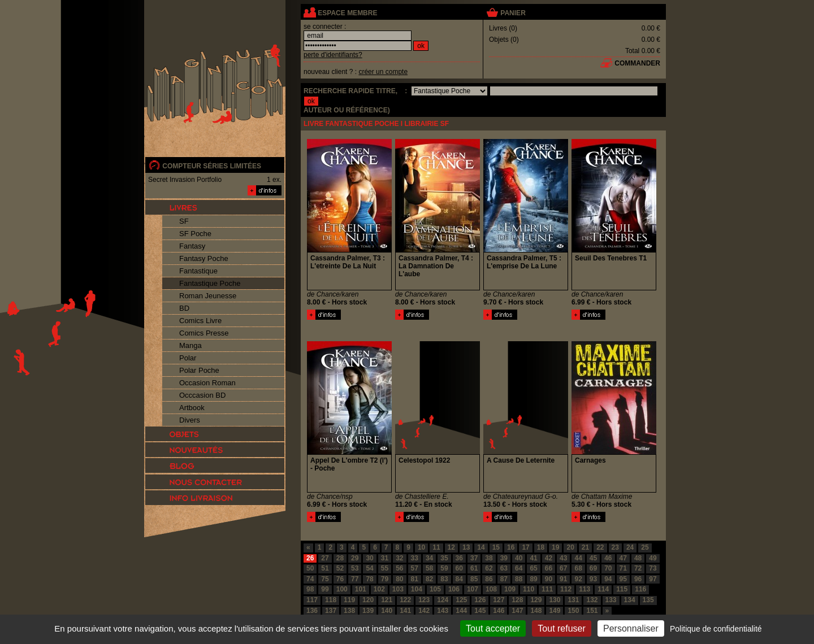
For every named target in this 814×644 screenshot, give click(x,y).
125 (461, 600)
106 (454, 589)
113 (584, 589)
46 (608, 558)
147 (517, 611)
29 (355, 558)
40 (519, 558)
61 (474, 568)
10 (421, 547)
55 (385, 568)
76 (340, 579)
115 (622, 589)
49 (653, 558)
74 (310, 579)
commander (637, 63)
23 (615, 547)
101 (361, 589)
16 (511, 547)
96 (638, 579)
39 (504, 558)
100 (342, 589)
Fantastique (198, 271)
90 (549, 579)
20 (570, 547)
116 (640, 589)
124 (443, 600)
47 (623, 558)
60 (459, 568)
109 (510, 589)
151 (592, 611)
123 (424, 600)
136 (312, 611)
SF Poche (195, 234)
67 (563, 568)
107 (473, 589)
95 (623, 579)
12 (451, 547)
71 (623, 568)
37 (474, 558)
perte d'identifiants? (333, 55)
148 (536, 611)
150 (573, 611)
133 (611, 600)
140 (387, 611)
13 (466, 547)
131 (573, 600)
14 (481, 547)
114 (603, 589)
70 (608, 568)
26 (310, 558)
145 (480, 611)
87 (504, 579)
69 (593, 568)
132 (592, 600)
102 (379, 589)
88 (519, 579)
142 (424, 611)
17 (525, 547)
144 (461, 611)
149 (555, 611)
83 (444, 579)
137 (331, 611)
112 (566, 589)
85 (474, 579)
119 (349, 600)
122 (405, 600)
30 (369, 558)
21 (585, 547)
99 (325, 589)
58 (429, 568)
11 (436, 547)
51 (325, 568)
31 (385, 558)
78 (369, 579)
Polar (188, 358)
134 (630, 600)
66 (549, 568)
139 (368, 611)
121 (387, 600)
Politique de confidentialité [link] (716, 629)
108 (491, 589)
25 (645, 547)
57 (415, 568)
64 (519, 568)
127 (499, 600)
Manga (190, 345)
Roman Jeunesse (208, 296)
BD (184, 308)
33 (415, 558)
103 (398, 589)
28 (340, 558)
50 (310, 568)
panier (513, 13)
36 (459, 558)
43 (563, 558)
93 (593, 579)
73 (653, 568)
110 (529, 589)
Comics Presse (204, 333)
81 (415, 579)
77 (355, 579)
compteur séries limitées (212, 166)
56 (399, 568)
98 (310, 589)
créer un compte (383, 72)
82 (429, 579)
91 (563, 579)
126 (480, 600)
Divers (190, 420)
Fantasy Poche (204, 258)
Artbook (192, 408)
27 (325, 558)
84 (459, 579)
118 (331, 600)
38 (489, 558)
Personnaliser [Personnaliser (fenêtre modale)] (631, 628)
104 (417, 589)
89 (533, 579)
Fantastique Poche (210, 283)
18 (541, 547)
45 (593, 558)
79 (385, 579)
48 (638, 558)
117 (312, 600)
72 (638, 568)
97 (653, 579)
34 (429, 558)
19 (555, 547)
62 (489, 568)
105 (435, 589)
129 (536, 600)
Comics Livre (200, 321)
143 (443, 611)
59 (444, 568)
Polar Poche (199, 370)
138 (349, 611)
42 (549, 558)
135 (648, 600)
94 (608, 579)
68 (578, 568)
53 (355, 568)
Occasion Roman (207, 383)
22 (600, 547)
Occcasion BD (202, 395)
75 (325, 579)
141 (405, 611)
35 (444, 558)
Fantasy (192, 246)
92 (578, 579)
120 (368, 600)
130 (555, 600)
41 (533, 558)
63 (504, 568)
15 (496, 547)
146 (499, 611)
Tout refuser (561, 628)
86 (489, 579)
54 (369, 568)
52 (340, 568)
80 (399, 579)
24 (630, 547)
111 (547, 589)
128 (517, 600)
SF (184, 221)
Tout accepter (493, 628)
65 (533, 568)
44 (578, 558)
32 (399, 558)
